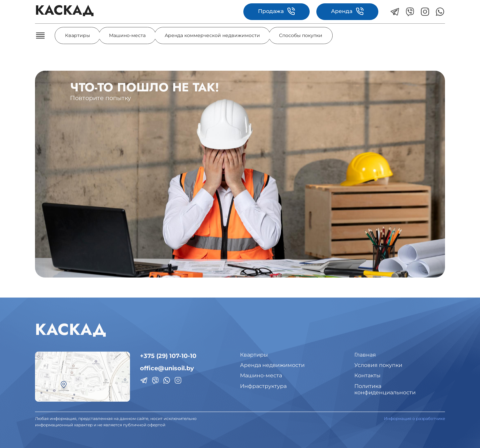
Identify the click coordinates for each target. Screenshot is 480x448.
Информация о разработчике (414, 418)
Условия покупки (378, 365)
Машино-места (127, 35)
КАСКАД (64, 12)
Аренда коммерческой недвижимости (212, 35)
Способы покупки (301, 35)
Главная (365, 355)
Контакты (367, 375)
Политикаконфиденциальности (385, 389)
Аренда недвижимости (272, 365)
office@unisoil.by (167, 368)
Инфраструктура (263, 386)
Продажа (276, 11)
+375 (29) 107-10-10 (168, 356)
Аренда (347, 11)
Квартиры (77, 35)
